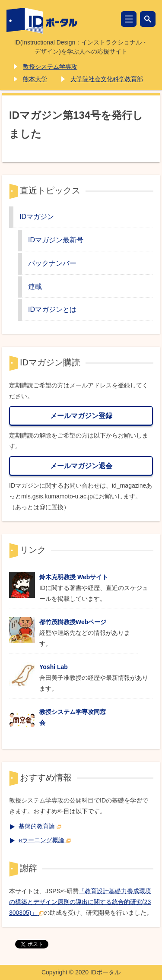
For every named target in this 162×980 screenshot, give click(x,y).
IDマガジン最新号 (56, 240)
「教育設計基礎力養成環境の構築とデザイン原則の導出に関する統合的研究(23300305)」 (80, 902)
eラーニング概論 (45, 840)
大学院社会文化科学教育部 (107, 79)
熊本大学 (35, 79)
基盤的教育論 (40, 826)
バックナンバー (52, 263)
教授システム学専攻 (50, 67)
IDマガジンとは (52, 309)
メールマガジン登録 (81, 415)
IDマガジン (37, 216)
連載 (35, 286)
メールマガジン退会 (81, 466)
